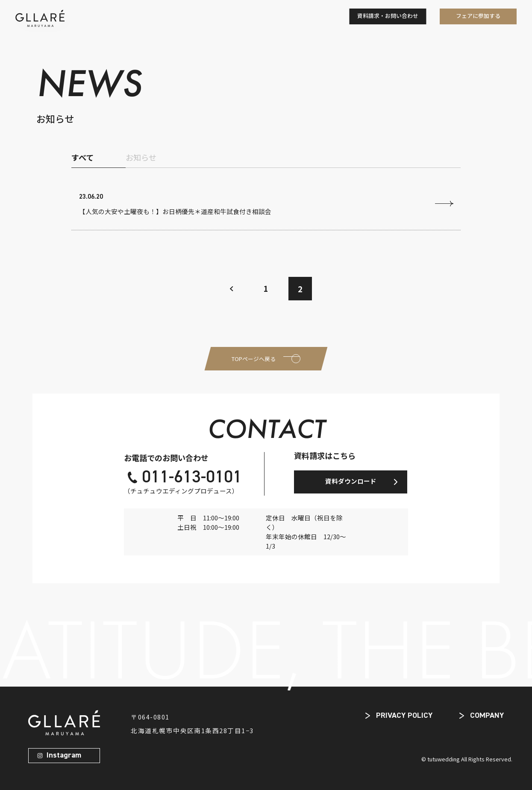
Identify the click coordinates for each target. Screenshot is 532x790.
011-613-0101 (192, 478)
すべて (82, 157)
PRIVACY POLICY (404, 716)
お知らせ (141, 157)
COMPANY (487, 716)
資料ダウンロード (351, 481)
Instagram (64, 755)
